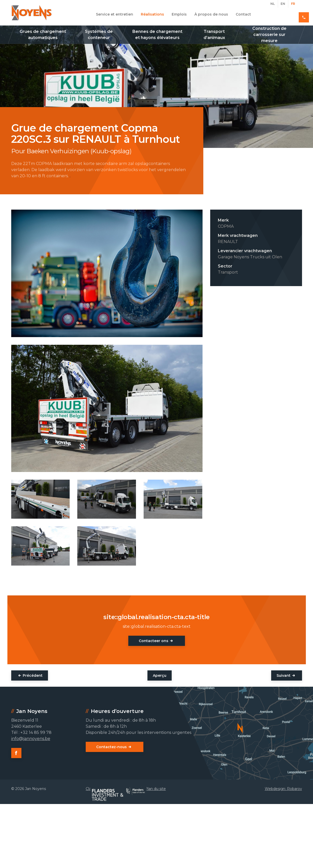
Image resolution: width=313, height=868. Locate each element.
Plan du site (155, 789)
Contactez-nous (111, 747)
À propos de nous (211, 14)
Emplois (179, 14)
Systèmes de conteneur (99, 35)
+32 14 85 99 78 (284, 14)
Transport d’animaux (214, 35)
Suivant (284, 675)
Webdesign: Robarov (283, 789)
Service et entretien (115, 14)
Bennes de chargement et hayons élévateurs (157, 35)
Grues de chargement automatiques (43, 35)
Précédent (33, 675)
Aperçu (160, 675)
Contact (243, 14)
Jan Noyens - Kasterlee (32, 13)
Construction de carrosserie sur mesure (269, 35)
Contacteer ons (154, 641)
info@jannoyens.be (31, 739)
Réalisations (152, 14)
